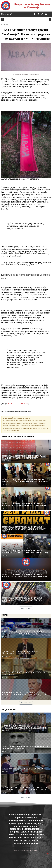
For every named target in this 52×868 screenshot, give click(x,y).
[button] (3, 19)
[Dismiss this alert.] (49, 418)
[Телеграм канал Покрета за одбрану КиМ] (2, 412)
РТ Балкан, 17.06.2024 (18, 403)
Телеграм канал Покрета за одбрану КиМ (18, 411)
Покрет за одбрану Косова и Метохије (32, 6)
